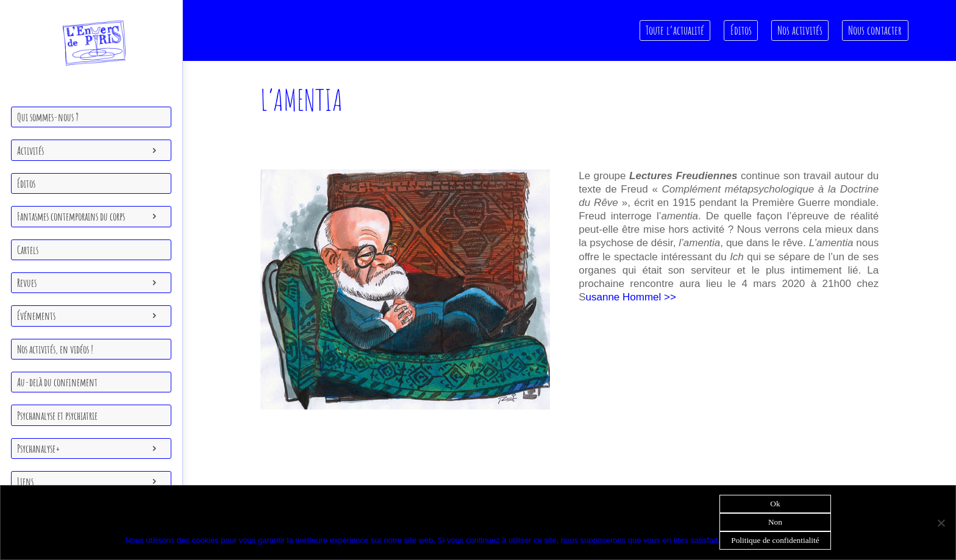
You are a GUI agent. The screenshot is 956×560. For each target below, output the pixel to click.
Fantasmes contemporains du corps (71, 216)
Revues (27, 283)
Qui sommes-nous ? (48, 117)
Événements (36, 316)
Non (775, 522)
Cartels (28, 250)
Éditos (26, 183)
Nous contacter (876, 30)
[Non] (941, 523)
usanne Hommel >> (633, 297)
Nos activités (800, 30)
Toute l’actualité (676, 30)
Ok (775, 504)
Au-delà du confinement (57, 382)
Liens (25, 481)
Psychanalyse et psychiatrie (57, 416)
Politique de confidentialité (775, 540)
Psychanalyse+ (39, 448)
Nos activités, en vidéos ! (55, 349)
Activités (30, 151)
